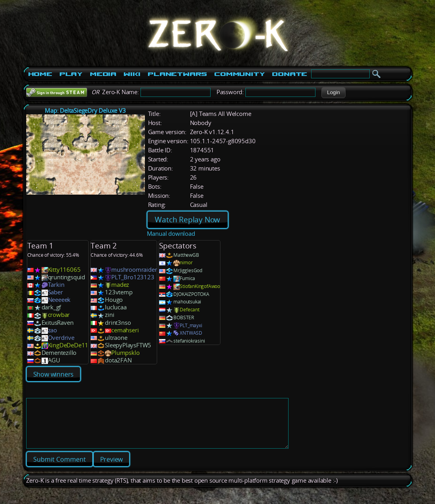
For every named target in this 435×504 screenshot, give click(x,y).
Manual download (171, 234)
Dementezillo (59, 353)
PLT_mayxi (191, 325)
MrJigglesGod (188, 270)
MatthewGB (186, 255)
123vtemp (119, 292)
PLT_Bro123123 (133, 277)
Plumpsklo (125, 353)
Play (71, 74)
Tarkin (56, 285)
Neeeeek (59, 300)
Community (239, 74)
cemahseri (125, 330)
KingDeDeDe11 (68, 345)
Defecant (189, 310)
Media (103, 74)
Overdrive (61, 338)
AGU (54, 360)
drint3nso (118, 323)
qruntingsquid (66, 277)
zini (109, 315)
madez (120, 285)
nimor (186, 262)
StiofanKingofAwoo (200, 286)
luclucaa (116, 307)
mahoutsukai (187, 302)
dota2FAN (118, 360)
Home (40, 74)
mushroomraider (134, 270)
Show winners (54, 374)
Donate (290, 74)
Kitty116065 (64, 270)
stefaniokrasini (189, 341)
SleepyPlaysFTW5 (128, 345)
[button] (333, 93)
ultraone (116, 338)
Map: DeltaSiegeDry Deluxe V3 (85, 111)
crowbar (59, 315)
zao (52, 330)
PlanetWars (177, 74)
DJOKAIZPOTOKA (191, 294)
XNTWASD (191, 333)
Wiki (132, 74)
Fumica (187, 278)
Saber (55, 292)
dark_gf (51, 307)
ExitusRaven (58, 323)
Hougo (114, 300)
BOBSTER (184, 317)
